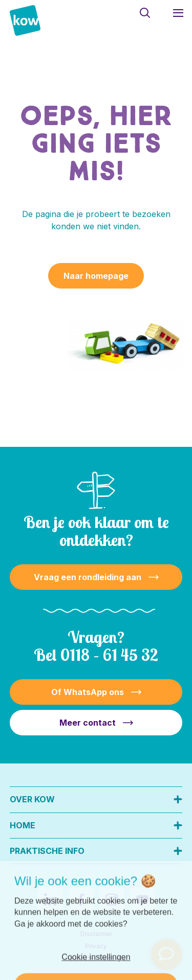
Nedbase (112, 958)
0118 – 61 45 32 (109, 655)
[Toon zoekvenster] (145, 13)
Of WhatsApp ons (88, 692)
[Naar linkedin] (50, 900)
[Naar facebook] (81, 900)
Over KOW (32, 799)
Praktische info (47, 851)
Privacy (96, 946)
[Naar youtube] (142, 900)
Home (23, 825)
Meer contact (88, 723)
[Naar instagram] (112, 900)
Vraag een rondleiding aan (88, 577)
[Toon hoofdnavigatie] (178, 13)
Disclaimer (96, 934)
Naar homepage (96, 276)
